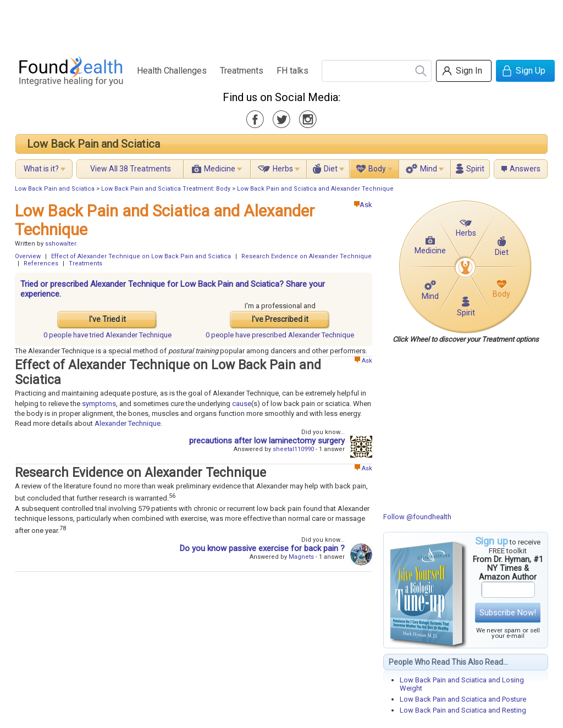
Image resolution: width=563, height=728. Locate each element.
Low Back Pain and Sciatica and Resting (463, 710)
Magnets (301, 557)
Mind (429, 169)
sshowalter (60, 244)
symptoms (99, 404)
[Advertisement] (281, 25)
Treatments (242, 71)
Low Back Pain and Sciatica (93, 144)
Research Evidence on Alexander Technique (307, 256)
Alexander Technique (128, 423)
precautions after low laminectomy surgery (267, 441)
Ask (363, 205)
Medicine (220, 169)
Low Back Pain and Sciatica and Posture (463, 699)
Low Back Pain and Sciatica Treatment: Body (166, 189)
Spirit (475, 169)
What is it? (41, 169)
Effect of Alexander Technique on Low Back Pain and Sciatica (141, 256)
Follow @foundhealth (417, 517)
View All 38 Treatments (131, 169)
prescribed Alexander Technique (280, 335)
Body (377, 169)
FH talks (292, 71)
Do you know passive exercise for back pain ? (262, 548)
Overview (28, 256)
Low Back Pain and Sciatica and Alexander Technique (315, 189)
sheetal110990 (293, 449)
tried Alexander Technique (107, 335)
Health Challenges (172, 71)
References (41, 263)
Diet (331, 169)
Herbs (283, 169)
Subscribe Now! (508, 613)
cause (242, 404)
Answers (525, 169)
